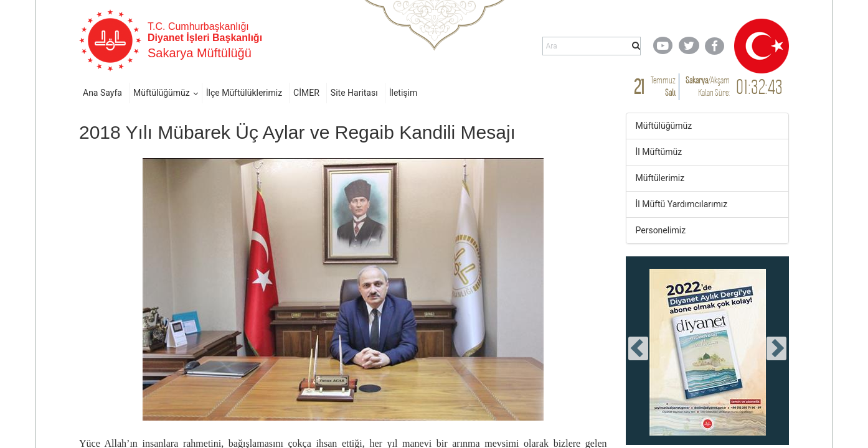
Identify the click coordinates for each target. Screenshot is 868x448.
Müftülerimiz (660, 178)
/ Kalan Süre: (708, 86)
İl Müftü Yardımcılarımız (682, 204)
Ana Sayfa (102, 93)
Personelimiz (661, 230)
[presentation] (638, 348)
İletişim (403, 93)
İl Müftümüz (659, 152)
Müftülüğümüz (162, 93)
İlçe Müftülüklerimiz (244, 93)
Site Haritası (354, 93)
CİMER (306, 93)
